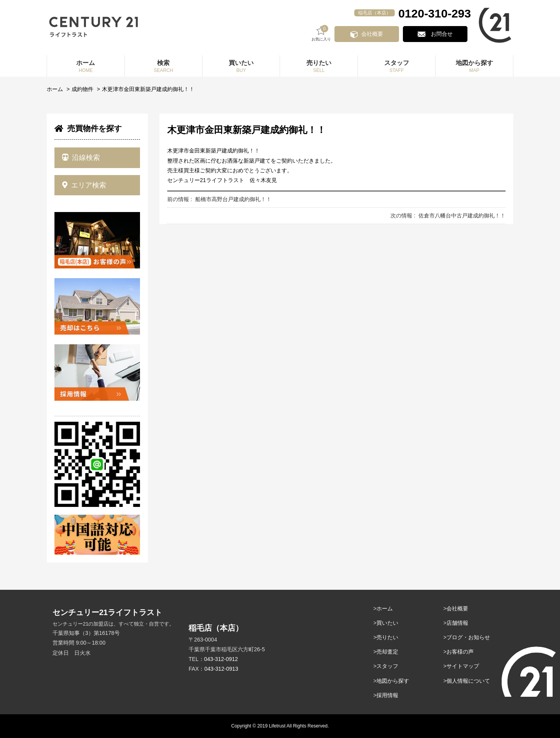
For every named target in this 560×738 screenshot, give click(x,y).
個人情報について (468, 681)
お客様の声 (460, 652)
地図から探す (393, 681)
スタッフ (387, 666)
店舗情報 (457, 623)
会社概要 (381, 34)
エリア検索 (84, 185)
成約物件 (82, 89)
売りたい (387, 637)
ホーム (55, 89)
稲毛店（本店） (374, 13)
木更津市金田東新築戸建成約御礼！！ (148, 89)
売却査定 (387, 652)
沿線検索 (81, 158)
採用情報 (387, 695)
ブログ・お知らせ (468, 637)
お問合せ (444, 34)
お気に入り (333, 33)
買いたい (387, 623)
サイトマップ (463, 666)
